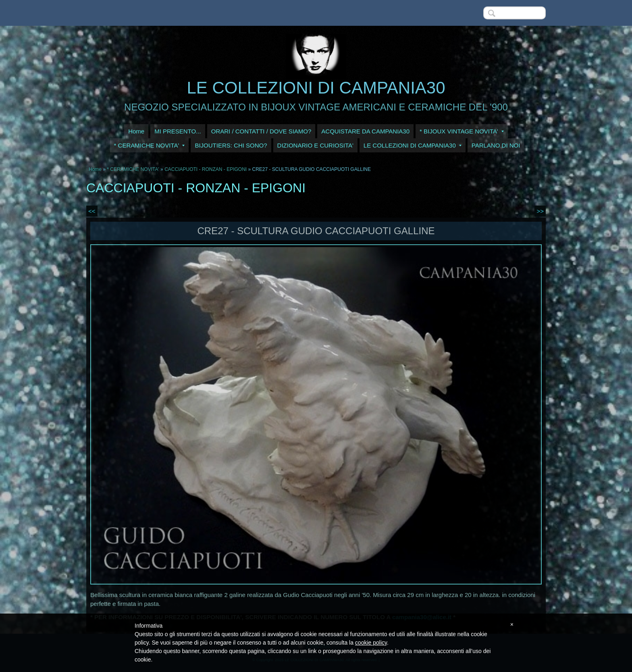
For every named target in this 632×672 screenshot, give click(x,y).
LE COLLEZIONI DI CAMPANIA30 (316, 88)
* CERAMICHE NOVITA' (150, 145)
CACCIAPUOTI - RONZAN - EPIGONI (206, 169)
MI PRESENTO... (178, 131)
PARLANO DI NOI (496, 145)
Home (136, 131)
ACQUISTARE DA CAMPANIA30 (365, 131)
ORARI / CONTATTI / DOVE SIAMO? (261, 131)
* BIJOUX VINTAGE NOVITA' (462, 131)
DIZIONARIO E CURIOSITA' (315, 145)
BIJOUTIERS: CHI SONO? (231, 145)
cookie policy (371, 643)
